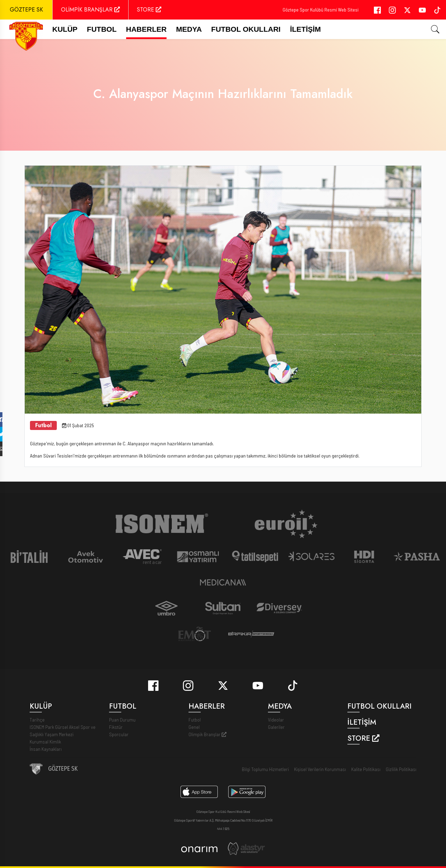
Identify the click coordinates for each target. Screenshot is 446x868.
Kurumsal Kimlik (45, 742)
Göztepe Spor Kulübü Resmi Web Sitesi (321, 10)
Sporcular (119, 734)
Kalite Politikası (366, 769)
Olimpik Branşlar (207, 734)
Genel (194, 727)
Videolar (276, 720)
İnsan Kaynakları (46, 749)
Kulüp (65, 29)
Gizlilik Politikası (401, 769)
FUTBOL (102, 29)
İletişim (305, 29)
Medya (189, 29)
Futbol (195, 720)
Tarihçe (37, 720)
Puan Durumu (122, 720)
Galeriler (276, 727)
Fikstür (116, 727)
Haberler (147, 29)
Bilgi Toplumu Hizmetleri (265, 769)
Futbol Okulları (246, 29)
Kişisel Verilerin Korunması (320, 769)
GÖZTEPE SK (26, 10)
